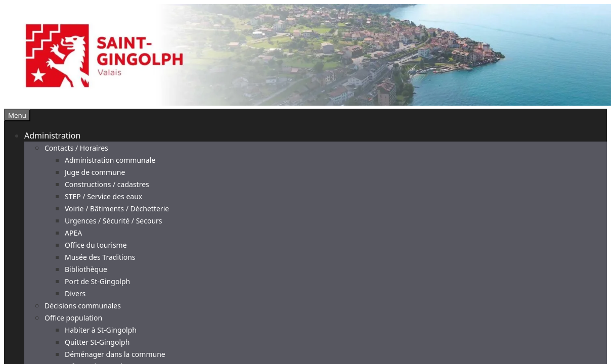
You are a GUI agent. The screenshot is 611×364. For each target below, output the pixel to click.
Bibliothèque (86, 269)
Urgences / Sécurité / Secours (114, 221)
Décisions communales (83, 306)
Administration (52, 135)
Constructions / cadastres (107, 184)
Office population (73, 318)
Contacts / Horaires (76, 148)
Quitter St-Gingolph (97, 342)
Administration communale (110, 160)
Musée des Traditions (100, 257)
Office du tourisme (96, 245)
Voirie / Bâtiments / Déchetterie (117, 209)
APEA (73, 233)
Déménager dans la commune (115, 354)
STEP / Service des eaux (103, 196)
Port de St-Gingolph (97, 281)
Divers (75, 293)
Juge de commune (95, 172)
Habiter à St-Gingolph (101, 330)
